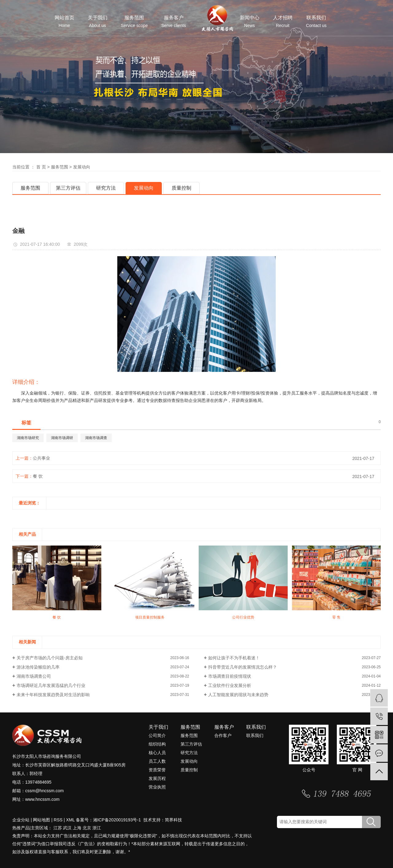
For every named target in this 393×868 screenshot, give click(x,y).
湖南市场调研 (62, 438)
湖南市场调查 (96, 438)
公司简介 (157, 735)
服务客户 (173, 22)
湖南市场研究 (28, 438)
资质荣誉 (157, 770)
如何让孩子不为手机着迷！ (234, 658)
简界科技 (173, 820)
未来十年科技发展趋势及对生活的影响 (53, 695)
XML (70, 820)
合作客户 (223, 735)
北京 (87, 828)
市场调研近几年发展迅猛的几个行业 (51, 685)
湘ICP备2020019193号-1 (118, 820)
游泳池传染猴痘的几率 (38, 667)
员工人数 (157, 761)
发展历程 (157, 778)
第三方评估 (68, 188)
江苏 (58, 828)
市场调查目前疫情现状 (230, 676)
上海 (77, 828)
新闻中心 (250, 22)
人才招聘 (283, 22)
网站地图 (41, 820)
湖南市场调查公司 (34, 676)
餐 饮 (38, 476)
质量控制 (181, 188)
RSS (58, 820)
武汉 (67, 828)
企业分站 (21, 820)
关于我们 (98, 22)
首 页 (41, 167)
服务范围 (134, 22)
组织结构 (157, 744)
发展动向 (82, 167)
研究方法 (106, 188)
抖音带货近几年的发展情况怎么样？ (243, 667)
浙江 (97, 828)
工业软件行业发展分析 (230, 685)
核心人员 (157, 753)
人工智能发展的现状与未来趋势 (238, 695)
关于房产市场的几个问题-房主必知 (50, 658)
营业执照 (157, 787)
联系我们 (316, 22)
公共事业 (41, 458)
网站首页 (64, 22)
